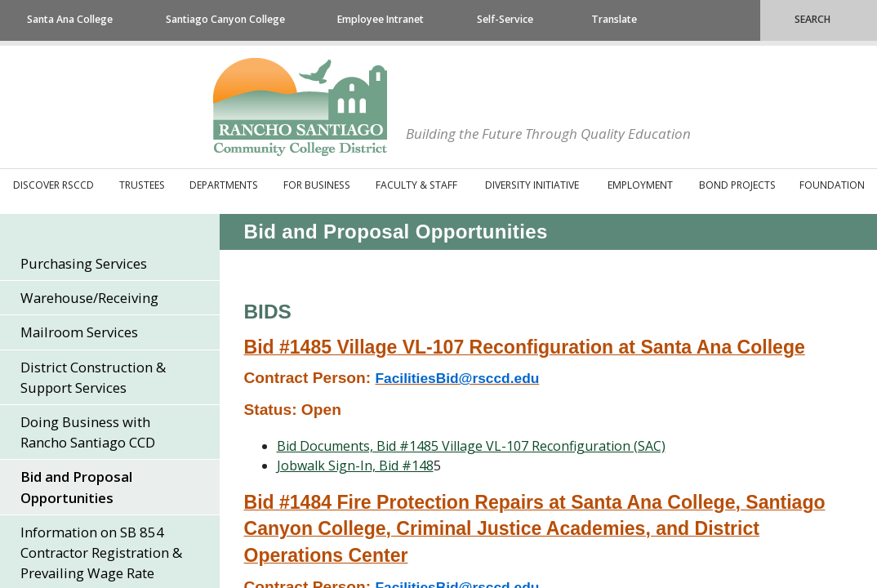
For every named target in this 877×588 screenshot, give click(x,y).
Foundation (832, 185)
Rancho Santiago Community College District (300, 107)
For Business (317, 185)
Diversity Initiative (532, 185)
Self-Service (505, 19)
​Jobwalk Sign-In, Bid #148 (355, 465)
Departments (224, 185)
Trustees (142, 185)
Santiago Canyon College (225, 19)
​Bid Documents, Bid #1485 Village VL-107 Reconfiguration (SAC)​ (471, 446)
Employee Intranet (381, 19)
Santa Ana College (70, 19)
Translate (614, 19)
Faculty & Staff (416, 185)
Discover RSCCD (53, 185)
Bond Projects (737, 185)
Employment (640, 185)
